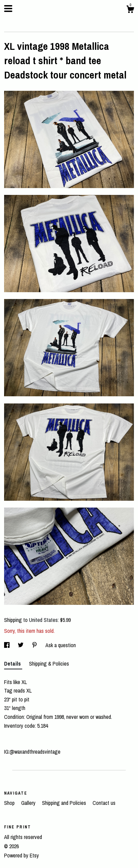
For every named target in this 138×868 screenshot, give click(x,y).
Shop (10, 803)
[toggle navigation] (8, 9)
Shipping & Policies (49, 664)
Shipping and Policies (65, 803)
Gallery (29, 803)
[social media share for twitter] (21, 645)
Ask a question (61, 645)
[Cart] (130, 10)
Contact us (104, 803)
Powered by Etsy (22, 855)
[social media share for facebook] (8, 645)
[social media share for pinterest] (35, 645)
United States (43, 620)
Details (13, 664)
